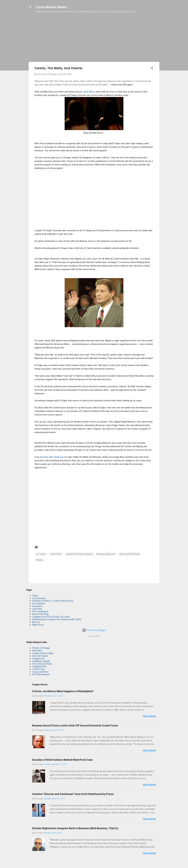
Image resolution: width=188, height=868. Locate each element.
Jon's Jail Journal (40, 656)
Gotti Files (37, 609)
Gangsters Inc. (39, 658)
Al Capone (41, 554)
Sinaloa (39, 560)
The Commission (40, 611)
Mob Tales (37, 651)
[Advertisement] (94, 39)
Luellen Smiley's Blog (43, 653)
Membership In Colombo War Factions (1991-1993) (57, 619)
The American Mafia (42, 664)
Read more (149, 716)
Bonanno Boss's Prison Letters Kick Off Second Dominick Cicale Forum (75, 725)
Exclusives (37, 606)
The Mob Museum (41, 674)
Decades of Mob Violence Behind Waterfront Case (62, 760)
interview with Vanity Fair (51, 457)
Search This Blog (40, 614)
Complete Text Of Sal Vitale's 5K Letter (51, 617)
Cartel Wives (88, 92)
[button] (152, 69)
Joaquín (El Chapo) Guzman (79, 554)
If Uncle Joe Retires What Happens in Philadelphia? (63, 691)
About (35, 596)
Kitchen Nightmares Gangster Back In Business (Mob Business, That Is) (75, 828)
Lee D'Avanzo (39, 598)
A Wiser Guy (38, 669)
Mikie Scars (38, 625)
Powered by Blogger (94, 630)
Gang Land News (40, 672)
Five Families (39, 603)
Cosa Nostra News (51, 7)
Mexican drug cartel (106, 554)
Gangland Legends (41, 661)
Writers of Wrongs (41, 648)
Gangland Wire (39, 666)
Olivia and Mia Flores (129, 554)
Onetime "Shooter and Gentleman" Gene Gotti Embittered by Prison (73, 794)
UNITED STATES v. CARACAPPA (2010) (53, 601)
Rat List (36, 622)
